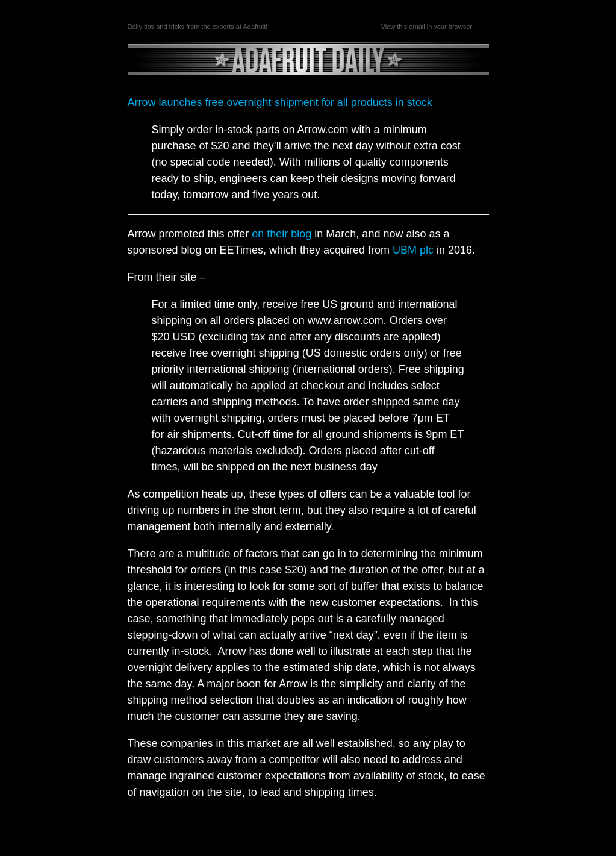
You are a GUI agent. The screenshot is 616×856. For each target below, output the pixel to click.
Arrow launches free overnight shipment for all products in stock (280, 102)
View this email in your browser (427, 27)
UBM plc (413, 250)
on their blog (282, 234)
